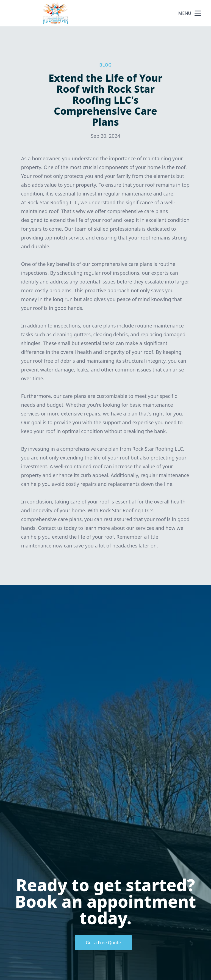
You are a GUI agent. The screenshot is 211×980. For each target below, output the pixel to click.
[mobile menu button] (198, 13)
